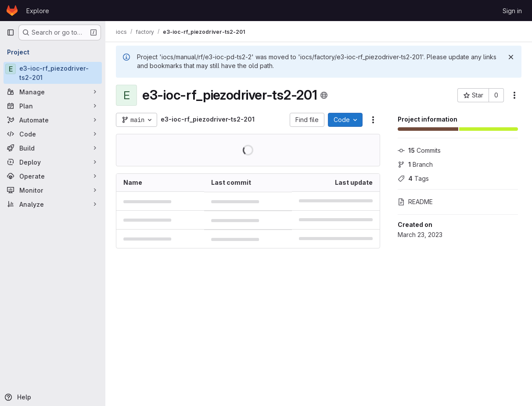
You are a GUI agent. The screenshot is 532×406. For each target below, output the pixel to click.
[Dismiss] (511, 57)
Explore (38, 11)
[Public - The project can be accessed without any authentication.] (324, 95)
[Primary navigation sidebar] (11, 32)
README (415, 202)
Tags (413, 178)
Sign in (512, 11)
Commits (419, 150)
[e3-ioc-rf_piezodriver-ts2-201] (53, 73)
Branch (415, 164)
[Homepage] (12, 11)
